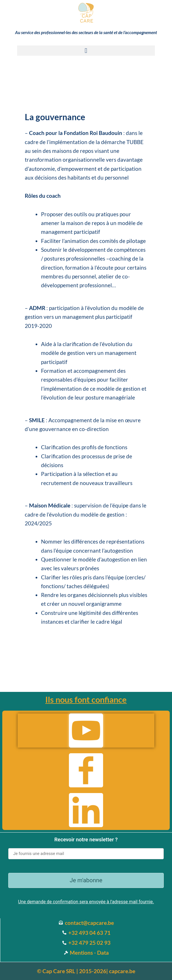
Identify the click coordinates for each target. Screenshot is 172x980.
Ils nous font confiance (86, 699)
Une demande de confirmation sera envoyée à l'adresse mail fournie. (86, 902)
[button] (86, 51)
